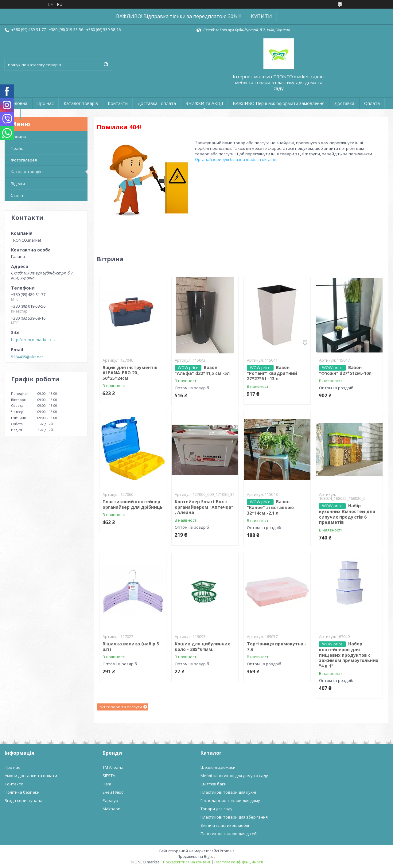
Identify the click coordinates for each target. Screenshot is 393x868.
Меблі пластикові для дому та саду (234, 776)
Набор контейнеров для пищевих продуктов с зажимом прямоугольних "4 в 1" (349, 655)
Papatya (110, 800)
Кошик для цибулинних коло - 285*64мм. (202, 646)
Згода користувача (23, 800)
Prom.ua (227, 851)
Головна (18, 103)
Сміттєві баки (214, 784)
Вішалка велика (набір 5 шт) (131, 646)
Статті (17, 195)
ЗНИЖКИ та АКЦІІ (204, 103)
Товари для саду (216, 809)
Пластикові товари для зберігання (234, 817)
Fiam (107, 784)
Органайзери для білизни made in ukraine (236, 159)
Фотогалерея (24, 160)
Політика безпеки (22, 792)
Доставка (344, 103)
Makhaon (111, 809)
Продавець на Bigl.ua (196, 856)
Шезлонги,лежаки (218, 767)
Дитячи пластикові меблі (225, 825)
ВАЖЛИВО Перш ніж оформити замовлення (279, 103)
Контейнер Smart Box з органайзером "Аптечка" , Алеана (204, 507)
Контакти (118, 103)
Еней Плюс (113, 792)
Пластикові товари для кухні (228, 792)
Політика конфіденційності (239, 862)
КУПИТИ (261, 16)
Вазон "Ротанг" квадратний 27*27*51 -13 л (272, 373)
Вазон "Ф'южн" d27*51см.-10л (345, 370)
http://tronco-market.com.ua (34, 340)
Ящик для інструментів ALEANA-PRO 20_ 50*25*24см (130, 373)
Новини (18, 137)
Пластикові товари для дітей (229, 834)
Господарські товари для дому (230, 800)
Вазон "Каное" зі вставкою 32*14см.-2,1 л (270, 507)
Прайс (17, 148)
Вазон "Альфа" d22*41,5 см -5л (202, 370)
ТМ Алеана (113, 767)
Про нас (45, 103)
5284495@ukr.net (27, 357)
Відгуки (18, 184)
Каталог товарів (81, 103)
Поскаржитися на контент (187, 862)
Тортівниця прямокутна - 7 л (277, 646)
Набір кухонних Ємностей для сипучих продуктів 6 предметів (347, 514)
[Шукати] (106, 65)
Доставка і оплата (157, 103)
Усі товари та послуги (121, 707)
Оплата (372, 103)
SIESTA (109, 776)
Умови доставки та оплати (31, 776)
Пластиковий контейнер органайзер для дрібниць (133, 504)
